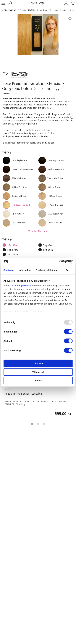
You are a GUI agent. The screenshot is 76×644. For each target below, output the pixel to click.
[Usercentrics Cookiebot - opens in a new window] (59, 262)
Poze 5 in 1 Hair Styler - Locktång (23, 394)
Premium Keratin (58, 10)
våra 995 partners (21, 285)
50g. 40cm (48, 245)
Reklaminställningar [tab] (47, 270)
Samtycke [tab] (9, 270)
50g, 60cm (48, 250)
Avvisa (38, 380)
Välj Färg (6, 152)
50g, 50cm (13, 250)
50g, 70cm (13, 254)
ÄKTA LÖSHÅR (9, 10)
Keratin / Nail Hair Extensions (33, 10)
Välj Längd (7, 239)
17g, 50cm (13, 245)
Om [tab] (67, 270)
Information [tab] (25, 270)
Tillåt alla (38, 363)
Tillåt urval (38, 372)
